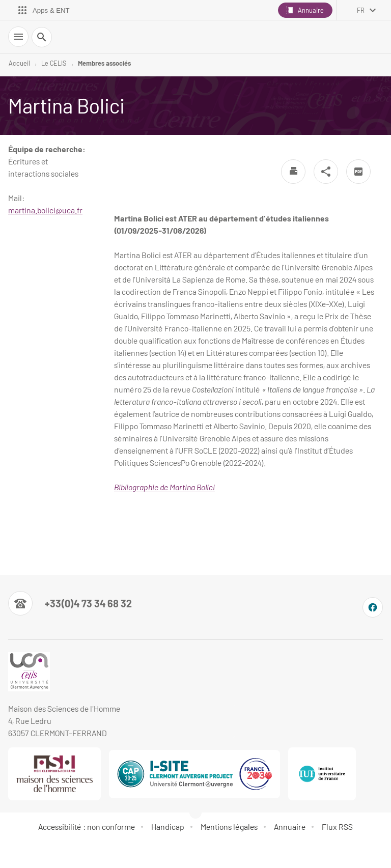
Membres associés (104, 63)
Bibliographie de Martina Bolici (164, 487)
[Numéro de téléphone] (70, 603)
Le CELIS (54, 63)
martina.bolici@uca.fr (45, 210)
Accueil (19, 63)
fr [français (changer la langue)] (361, 10)
